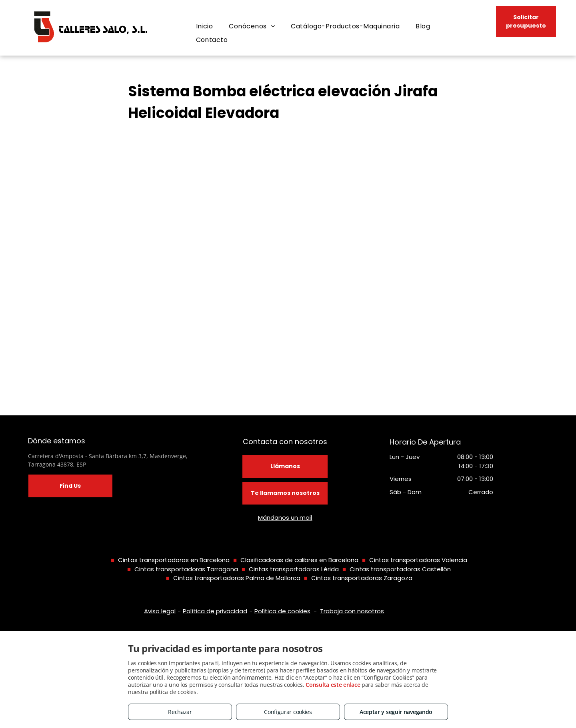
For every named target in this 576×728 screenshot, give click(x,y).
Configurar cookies (288, 712)
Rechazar (180, 712)
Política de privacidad (215, 611)
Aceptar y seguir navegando (396, 712)
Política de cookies (282, 611)
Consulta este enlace (333, 685)
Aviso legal (160, 611)
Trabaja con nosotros (352, 611)
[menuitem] (205, 26)
